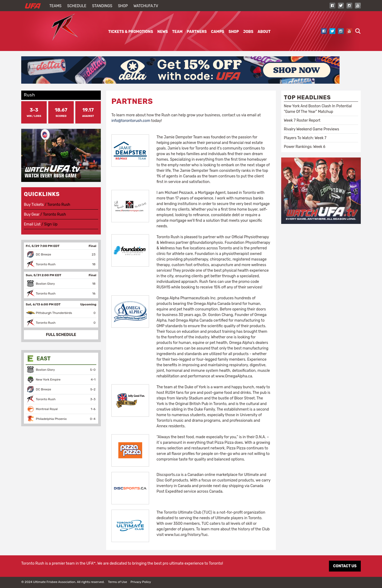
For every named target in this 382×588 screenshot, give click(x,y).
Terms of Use (118, 582)
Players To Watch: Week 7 (305, 138)
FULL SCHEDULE (61, 335)
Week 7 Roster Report (302, 120)
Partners (197, 32)
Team (177, 32)
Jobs (248, 32)
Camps (218, 32)
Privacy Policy (141, 582)
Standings (102, 6)
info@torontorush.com (131, 121)
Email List (32, 224)
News (163, 32)
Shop (123, 6)
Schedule (77, 6)
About (264, 32)
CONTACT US (345, 566)
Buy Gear (32, 214)
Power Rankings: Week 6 (305, 147)
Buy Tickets (34, 205)
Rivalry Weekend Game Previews (311, 129)
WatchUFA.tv (146, 6)
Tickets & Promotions (131, 32)
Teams (55, 6)
